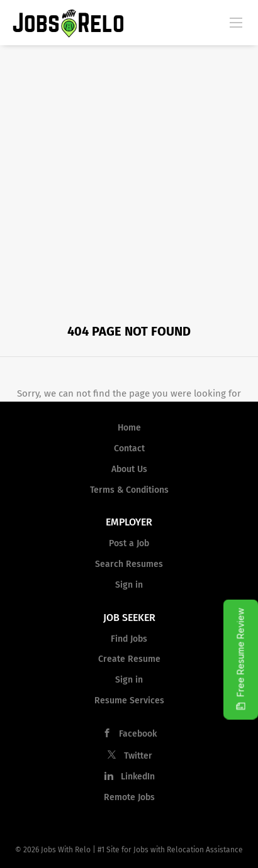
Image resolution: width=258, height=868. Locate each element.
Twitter (138, 756)
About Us (129, 469)
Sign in (129, 585)
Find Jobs (129, 639)
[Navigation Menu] (236, 22)
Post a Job (129, 543)
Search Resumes (129, 564)
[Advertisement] (129, 180)
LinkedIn (138, 777)
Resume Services (129, 700)
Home (129, 428)
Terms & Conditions (129, 490)
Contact (129, 448)
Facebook (138, 734)
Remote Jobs (129, 797)
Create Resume (129, 659)
